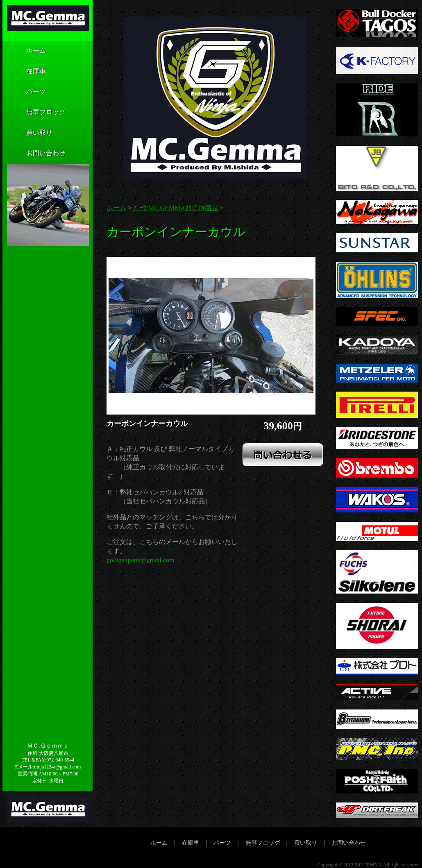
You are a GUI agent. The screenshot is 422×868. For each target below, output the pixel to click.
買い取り (27, 133)
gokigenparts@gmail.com (140, 560)
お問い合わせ (34, 154)
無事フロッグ (34, 113)
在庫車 (24, 72)
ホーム (24, 51)
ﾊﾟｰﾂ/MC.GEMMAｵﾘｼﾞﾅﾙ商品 (176, 208)
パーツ (24, 92)
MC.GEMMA (368, 865)
